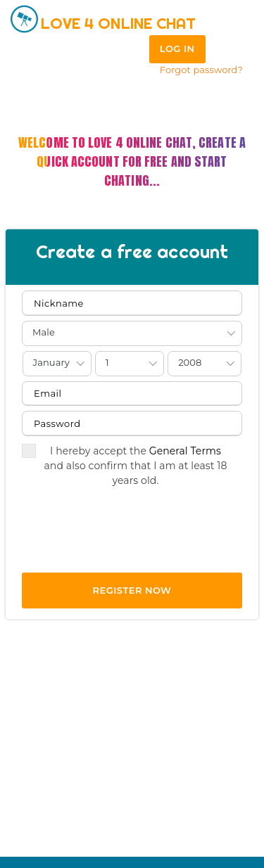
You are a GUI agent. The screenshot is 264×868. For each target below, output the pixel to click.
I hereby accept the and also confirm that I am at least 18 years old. (125, 465)
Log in (177, 49)
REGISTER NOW (132, 590)
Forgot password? (201, 70)
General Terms (185, 451)
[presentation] (129, 540)
